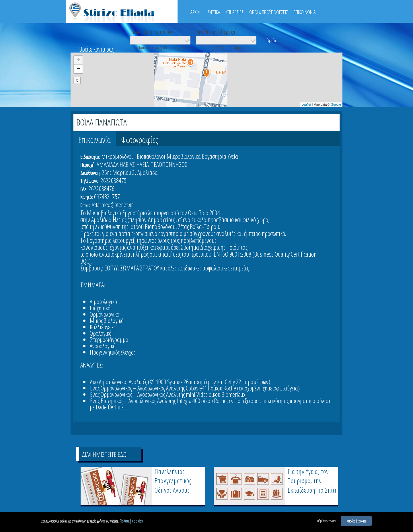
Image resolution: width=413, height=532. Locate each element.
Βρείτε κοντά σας (96, 49)
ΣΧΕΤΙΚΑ (214, 12)
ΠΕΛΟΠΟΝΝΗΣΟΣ (169, 164)
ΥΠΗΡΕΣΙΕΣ (235, 12)
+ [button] (78, 60)
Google (336, 105)
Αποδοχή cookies (356, 522)
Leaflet (306, 105)
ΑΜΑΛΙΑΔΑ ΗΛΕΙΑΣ (116, 164)
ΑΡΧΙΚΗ (196, 12)
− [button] (78, 69)
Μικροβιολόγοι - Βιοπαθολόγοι (133, 156)
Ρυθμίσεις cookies (326, 522)
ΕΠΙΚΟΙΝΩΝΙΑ (305, 12)
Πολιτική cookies (131, 522)
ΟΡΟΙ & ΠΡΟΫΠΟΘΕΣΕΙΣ (269, 12)
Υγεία (233, 156)
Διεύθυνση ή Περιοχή (216, 31)
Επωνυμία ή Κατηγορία (152, 31)
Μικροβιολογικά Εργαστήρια (196, 156)
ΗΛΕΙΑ (143, 164)
